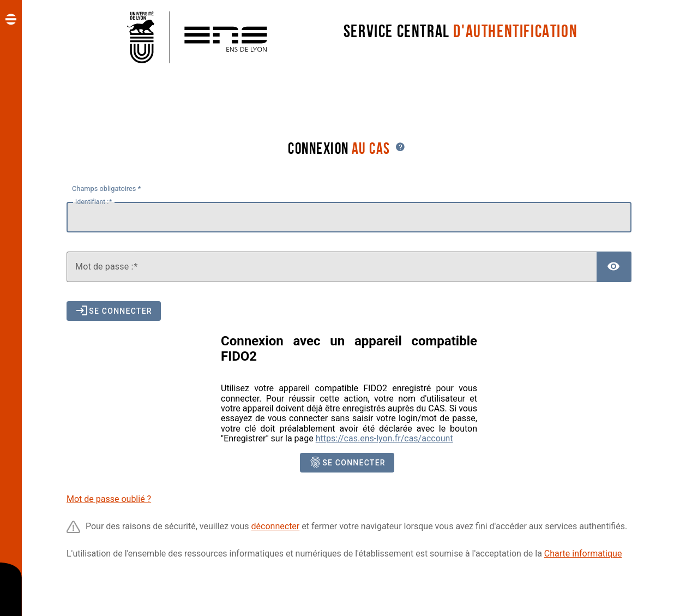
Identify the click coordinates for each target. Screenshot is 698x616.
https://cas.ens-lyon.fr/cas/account (384, 438)
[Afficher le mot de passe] (614, 267)
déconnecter (276, 526)
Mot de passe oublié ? (109, 499)
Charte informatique (583, 554)
